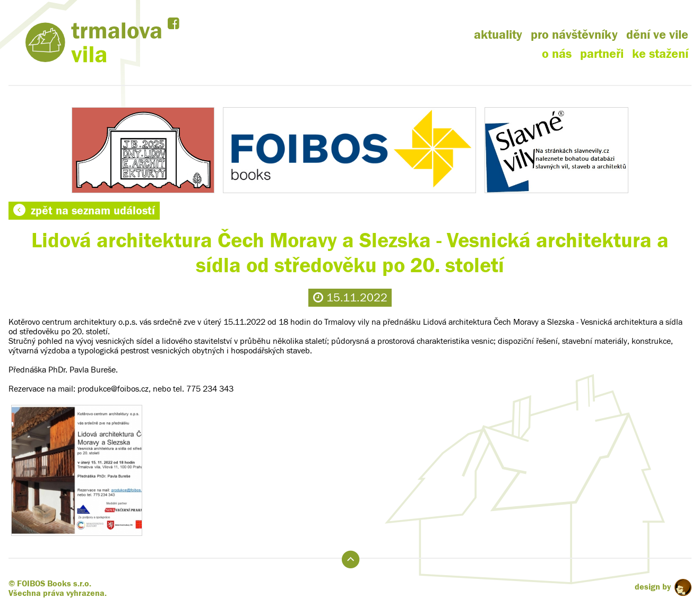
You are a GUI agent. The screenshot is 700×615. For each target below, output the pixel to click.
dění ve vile (657, 35)
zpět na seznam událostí (84, 211)
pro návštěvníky (574, 35)
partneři (602, 54)
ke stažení (660, 54)
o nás (557, 54)
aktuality (498, 35)
